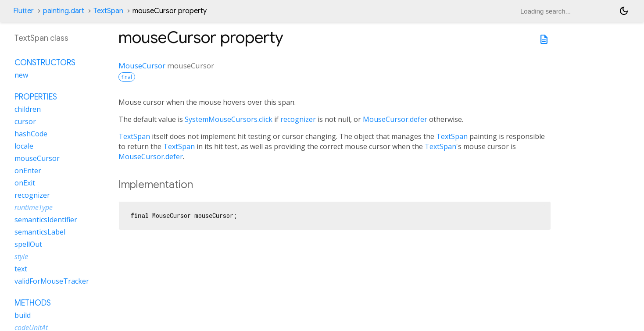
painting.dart (64, 11)
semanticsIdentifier (46, 220)
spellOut (28, 244)
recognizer (298, 119)
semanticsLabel (40, 232)
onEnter (28, 171)
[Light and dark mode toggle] (624, 11)
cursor (25, 121)
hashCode (31, 134)
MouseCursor (142, 66)
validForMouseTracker (52, 281)
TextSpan (108, 11)
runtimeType (34, 207)
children (28, 109)
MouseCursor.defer (395, 119)
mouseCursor (37, 158)
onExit (25, 183)
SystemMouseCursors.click (229, 119)
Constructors (45, 63)
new (21, 75)
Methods (33, 303)
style (21, 256)
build (23, 315)
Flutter (23, 11)
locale (24, 146)
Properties (36, 97)
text (21, 269)
